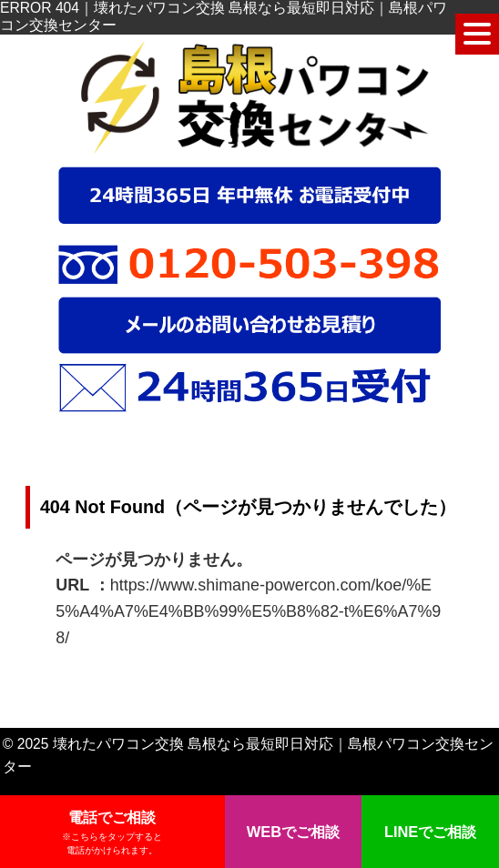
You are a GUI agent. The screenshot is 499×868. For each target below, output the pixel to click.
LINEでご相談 (430, 832)
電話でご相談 (112, 833)
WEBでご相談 (293, 832)
